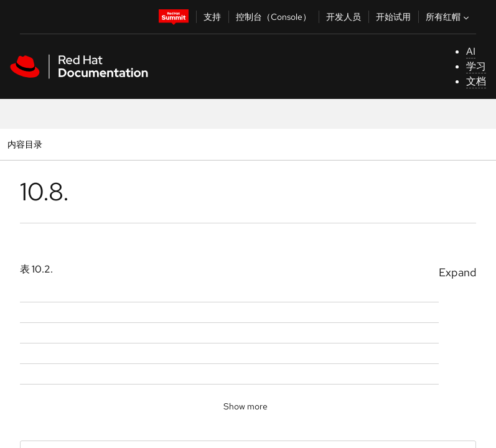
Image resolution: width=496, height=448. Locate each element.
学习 (476, 66)
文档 (476, 81)
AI (471, 51)
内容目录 (25, 144)
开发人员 (344, 17)
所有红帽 (449, 17)
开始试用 (393, 17)
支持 (212, 17)
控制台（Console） (274, 17)
